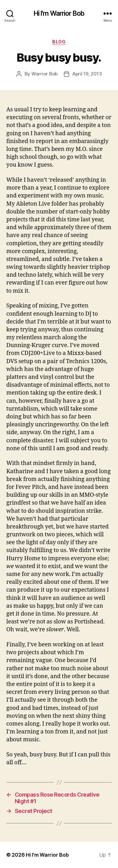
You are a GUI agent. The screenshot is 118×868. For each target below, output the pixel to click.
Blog (59, 42)
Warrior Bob (45, 74)
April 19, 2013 (87, 74)
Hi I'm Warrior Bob (59, 13)
